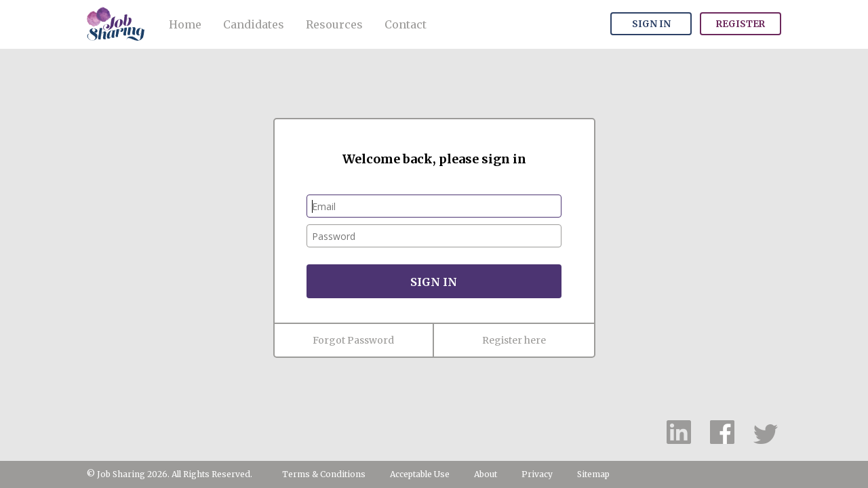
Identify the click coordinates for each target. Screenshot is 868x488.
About (486, 474)
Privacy (537, 474)
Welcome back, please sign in (434, 159)
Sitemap (593, 474)
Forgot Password (353, 340)
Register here (514, 340)
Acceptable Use (420, 474)
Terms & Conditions (324, 474)
